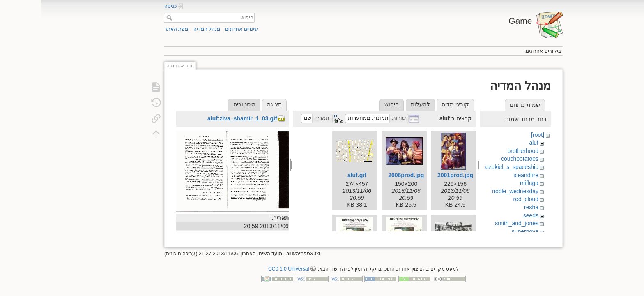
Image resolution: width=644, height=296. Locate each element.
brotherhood (482, 151)
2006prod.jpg (365, 175)
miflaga (488, 183)
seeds (489, 215)
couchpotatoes (478, 159)
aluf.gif (315, 175)
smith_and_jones (475, 223)
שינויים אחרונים (200, 29)
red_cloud (485, 199)
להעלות (379, 104)
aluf (492, 143)
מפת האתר (135, 29)
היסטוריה (203, 104)
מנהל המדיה (165, 29)
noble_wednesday (474, 191)
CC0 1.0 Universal (247, 266)
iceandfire (484, 175)
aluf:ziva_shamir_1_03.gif (201, 118)
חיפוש (127, 18)
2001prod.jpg (414, 175)
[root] (496, 135)
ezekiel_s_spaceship (470, 167)
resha (490, 207)
